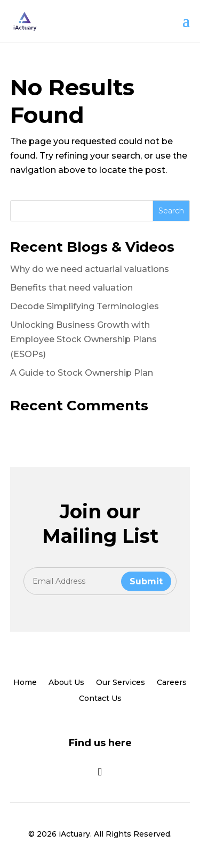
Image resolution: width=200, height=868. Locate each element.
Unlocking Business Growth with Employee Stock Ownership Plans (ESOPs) (83, 339)
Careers (172, 683)
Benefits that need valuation (71, 288)
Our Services (121, 683)
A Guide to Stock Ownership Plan (82, 373)
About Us (66, 683)
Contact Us (100, 699)
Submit (146, 581)
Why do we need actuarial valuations (90, 269)
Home (25, 683)
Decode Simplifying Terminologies (85, 306)
